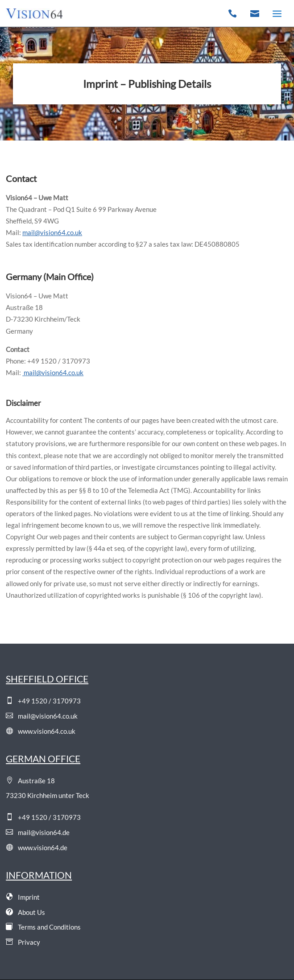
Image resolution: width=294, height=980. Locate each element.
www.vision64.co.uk (41, 731)
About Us (25, 912)
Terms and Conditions (43, 927)
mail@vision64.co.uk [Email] (52, 232)
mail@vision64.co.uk (42, 716)
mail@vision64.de (38, 832)
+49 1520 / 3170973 (43, 701)
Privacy (23, 942)
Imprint (23, 897)
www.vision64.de (37, 848)
